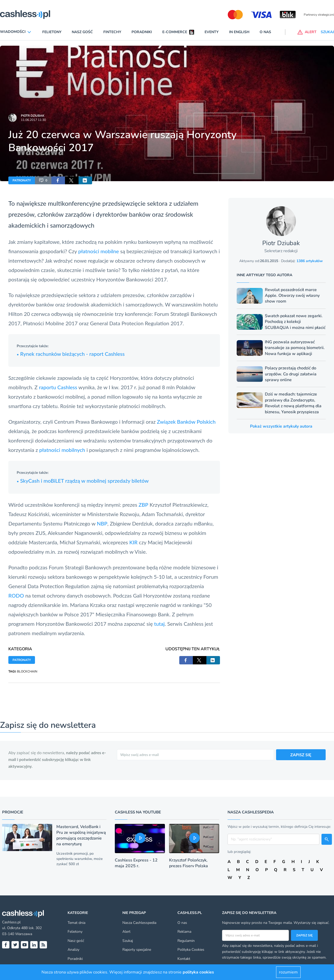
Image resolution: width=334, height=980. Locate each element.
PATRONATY (22, 180)
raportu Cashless (58, 387)
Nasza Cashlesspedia (139, 923)
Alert (126, 932)
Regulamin (186, 941)
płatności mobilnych (62, 450)
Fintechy (112, 32)
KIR (134, 542)
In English (239, 32)
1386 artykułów (310, 261)
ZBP (143, 505)
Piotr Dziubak (33, 116)
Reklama (184, 932)
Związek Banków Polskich (186, 422)
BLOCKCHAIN (27, 671)
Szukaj (128, 941)
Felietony (52, 32)
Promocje (13, 812)
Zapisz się (304, 935)
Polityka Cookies (191, 950)
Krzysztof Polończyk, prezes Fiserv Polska (189, 863)
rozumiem (288, 972)
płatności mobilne (99, 251)
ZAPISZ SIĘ (301, 755)
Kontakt (184, 959)
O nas (265, 32)
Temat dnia (76, 923)
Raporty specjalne (137, 950)
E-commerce (175, 32)
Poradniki (142, 32)
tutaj (160, 624)
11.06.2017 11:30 (33, 120)
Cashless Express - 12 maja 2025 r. (136, 863)
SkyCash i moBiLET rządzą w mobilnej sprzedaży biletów (83, 481)
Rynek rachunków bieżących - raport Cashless (71, 354)
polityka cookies (198, 972)
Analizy (73, 950)
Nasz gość (82, 32)
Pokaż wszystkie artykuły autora (281, 426)
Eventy (212, 32)
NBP (102, 523)
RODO (16, 595)
